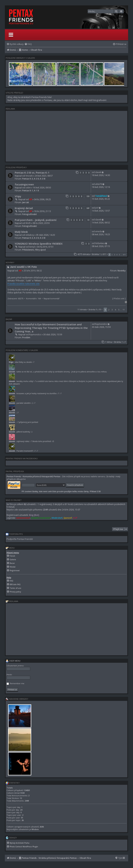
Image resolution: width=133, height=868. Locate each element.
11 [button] (124, 310)
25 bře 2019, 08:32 (33, 271)
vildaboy (30, 235)
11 (88, 220)
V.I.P (75, 518)
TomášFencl (101, 196)
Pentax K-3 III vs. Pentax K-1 (32, 173)
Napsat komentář (52, 298)
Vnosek (29, 176)
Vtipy (18, 196)
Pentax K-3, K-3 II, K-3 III (34, 179)
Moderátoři (57, 518)
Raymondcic (35, 335)
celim (28, 188)
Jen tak (26, 202)
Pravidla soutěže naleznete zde (24, 284)
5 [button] (119, 255)
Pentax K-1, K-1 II (31, 191)
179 (88, 196)
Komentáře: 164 (33, 298)
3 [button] (115, 255)
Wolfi (28, 223)
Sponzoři (68, 518)
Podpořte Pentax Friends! (20, 539)
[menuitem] (28, 44)
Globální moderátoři (41, 518)
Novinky (122, 271)
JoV (97, 208)
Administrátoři (23, 518)
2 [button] (112, 255)
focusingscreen (24, 184)
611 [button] (124, 255)
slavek (98, 172)
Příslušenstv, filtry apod (34, 250)
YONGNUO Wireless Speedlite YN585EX (39, 244)
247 (88, 208)
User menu (13, 661)
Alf (31, 199)
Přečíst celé (119, 298)
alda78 (99, 184)
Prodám (26, 337)
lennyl (32, 247)
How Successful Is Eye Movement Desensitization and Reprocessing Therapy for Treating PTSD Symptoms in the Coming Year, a (51, 328)
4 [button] (117, 255)
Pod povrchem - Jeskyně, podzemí (36, 220)
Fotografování (29, 214)
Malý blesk (21, 232)
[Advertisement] (66, 136)
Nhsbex (35, 829)
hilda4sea (100, 243)
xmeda (99, 231)
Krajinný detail (24, 208)
